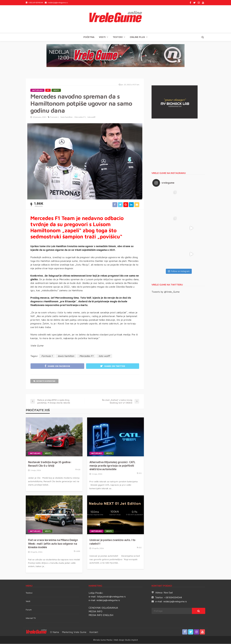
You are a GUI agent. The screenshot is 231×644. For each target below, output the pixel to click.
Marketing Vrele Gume (74, 632)
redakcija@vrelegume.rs (108, 600)
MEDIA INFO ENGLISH (101, 615)
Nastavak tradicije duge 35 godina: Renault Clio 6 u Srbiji (50, 464)
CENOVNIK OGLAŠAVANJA (103, 608)
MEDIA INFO (95, 612)
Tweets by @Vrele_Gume (166, 292)
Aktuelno (37, 90)
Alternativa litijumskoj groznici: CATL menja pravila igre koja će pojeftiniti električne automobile (112, 466)
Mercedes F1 (80, 117)
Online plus (137, 37)
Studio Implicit (131, 640)
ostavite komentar (44, 381)
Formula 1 (54, 117)
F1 (48, 90)
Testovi (29, 593)
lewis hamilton (67, 117)
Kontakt (94, 632)
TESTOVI (118, 37)
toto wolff (91, 117)
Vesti (102, 37)
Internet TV (31, 618)
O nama (55, 632)
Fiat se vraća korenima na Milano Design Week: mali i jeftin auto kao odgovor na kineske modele (53, 544)
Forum (29, 610)
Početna (89, 37)
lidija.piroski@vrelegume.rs (111, 597)
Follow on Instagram (179, 271)
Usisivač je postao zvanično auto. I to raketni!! (112, 542)
